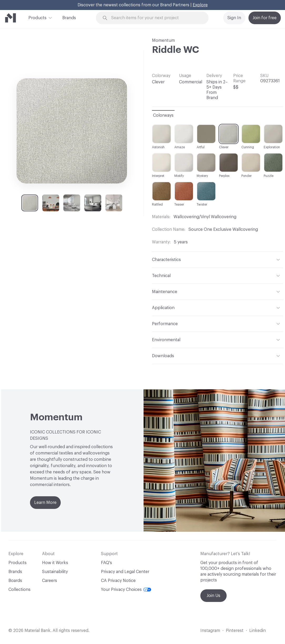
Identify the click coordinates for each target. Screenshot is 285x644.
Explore (200, 5)
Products (37, 17)
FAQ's (106, 563)
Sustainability (55, 572)
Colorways (163, 115)
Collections (19, 590)
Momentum (163, 40)
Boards (15, 581)
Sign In (234, 18)
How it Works (55, 563)
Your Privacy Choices (126, 590)
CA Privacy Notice (118, 581)
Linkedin (258, 631)
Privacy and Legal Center (125, 572)
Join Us (213, 596)
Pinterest (235, 631)
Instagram (210, 631)
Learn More (45, 503)
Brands (69, 18)
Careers (50, 581)
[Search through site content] (155, 18)
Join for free (265, 18)
